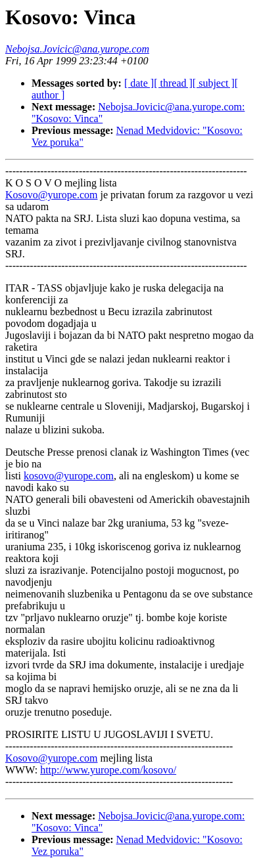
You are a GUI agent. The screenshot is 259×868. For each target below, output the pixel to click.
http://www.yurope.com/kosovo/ (108, 770)
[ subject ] (214, 83)
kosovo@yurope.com (69, 476)
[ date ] (139, 83)
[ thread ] (173, 83)
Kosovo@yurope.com (52, 195)
